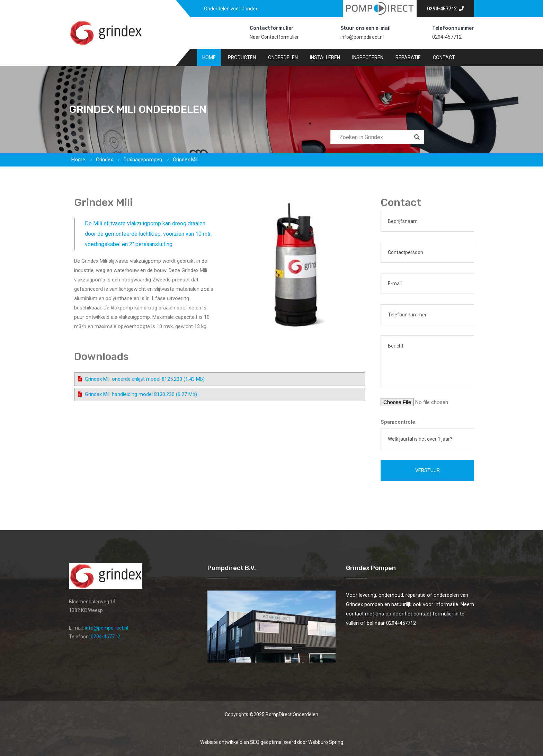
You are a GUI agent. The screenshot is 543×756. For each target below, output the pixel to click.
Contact (444, 57)
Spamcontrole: (399, 422)
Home (209, 57)
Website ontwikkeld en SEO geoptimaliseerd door (272, 742)
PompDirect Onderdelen (292, 714)
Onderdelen (283, 57)
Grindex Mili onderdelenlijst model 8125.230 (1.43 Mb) (145, 379)
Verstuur (428, 470)
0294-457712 (445, 9)
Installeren (325, 57)
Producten (242, 57)
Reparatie (408, 57)
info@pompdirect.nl (362, 37)
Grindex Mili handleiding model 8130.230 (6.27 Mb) (141, 394)
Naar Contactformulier (274, 37)
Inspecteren (368, 57)
